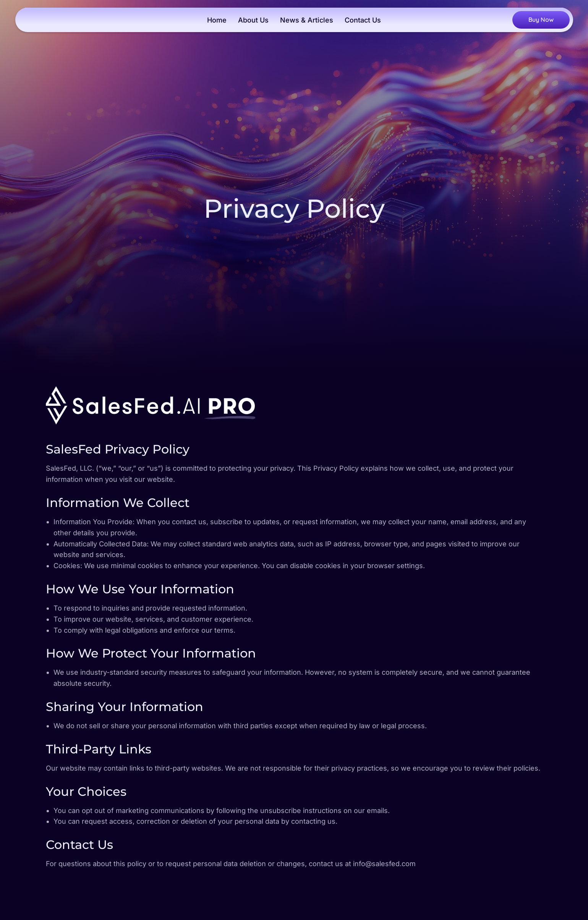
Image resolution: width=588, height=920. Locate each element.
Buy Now (541, 19)
